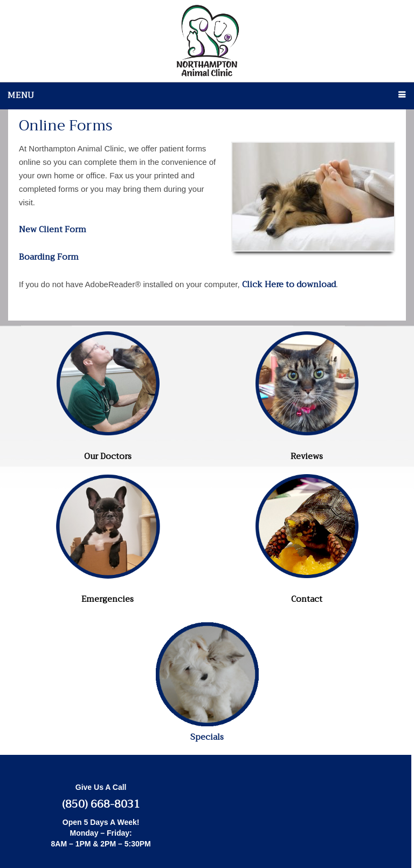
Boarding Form (49, 257)
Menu (21, 95)
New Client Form (53, 230)
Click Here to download (289, 284)
